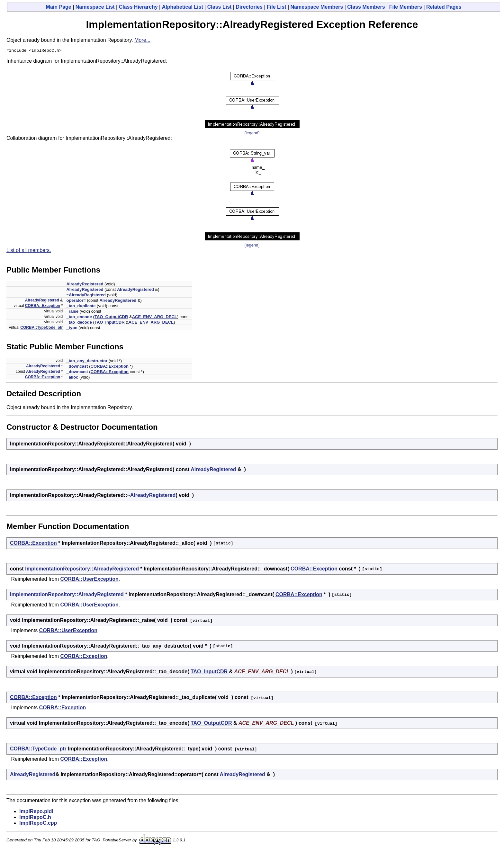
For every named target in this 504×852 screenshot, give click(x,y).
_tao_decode (79, 323)
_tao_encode (79, 318)
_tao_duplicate (81, 307)
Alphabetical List (183, 7)
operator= (76, 301)
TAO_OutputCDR (111, 318)
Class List (220, 7)
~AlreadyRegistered (86, 296)
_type (72, 329)
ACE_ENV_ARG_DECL (155, 318)
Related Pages (444, 7)
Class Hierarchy (138, 7)
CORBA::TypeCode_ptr (41, 328)
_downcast (77, 367)
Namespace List (95, 7)
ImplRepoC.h (35, 818)
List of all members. (29, 251)
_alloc (72, 378)
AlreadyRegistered (85, 285)
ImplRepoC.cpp (38, 824)
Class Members (366, 7)
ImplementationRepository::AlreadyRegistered (82, 570)
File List (276, 7)
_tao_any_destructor (87, 362)
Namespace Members (317, 7)
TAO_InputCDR (110, 323)
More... (142, 40)
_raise (72, 312)
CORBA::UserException (89, 580)
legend (252, 134)
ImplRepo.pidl (36, 812)
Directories (249, 7)
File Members (406, 7)
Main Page (59, 7)
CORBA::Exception (43, 307)
